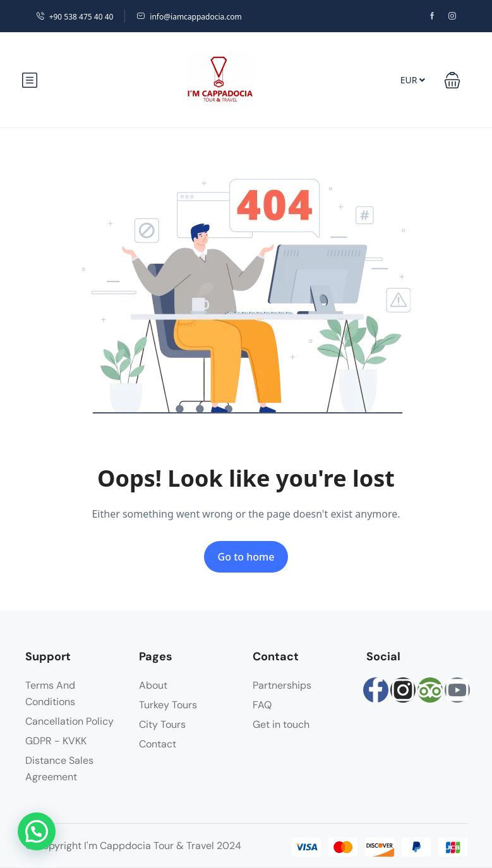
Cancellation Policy (69, 721)
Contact (158, 744)
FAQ (262, 705)
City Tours (162, 724)
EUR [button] (413, 80)
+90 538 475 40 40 (75, 17)
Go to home (246, 557)
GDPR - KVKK (56, 741)
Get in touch (281, 724)
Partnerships (282, 685)
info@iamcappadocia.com (189, 17)
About (153, 685)
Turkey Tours (168, 705)
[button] (452, 80)
